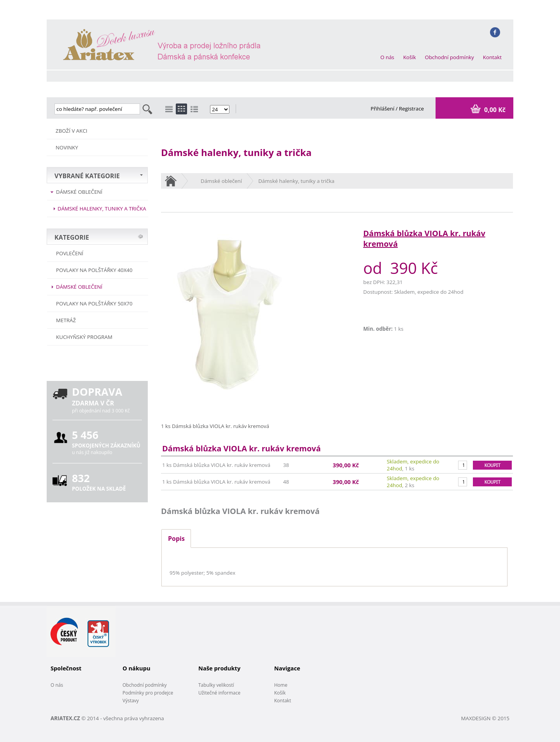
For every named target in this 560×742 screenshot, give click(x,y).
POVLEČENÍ (70, 253)
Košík (410, 57)
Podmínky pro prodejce (148, 693)
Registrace (411, 109)
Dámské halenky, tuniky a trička (102, 209)
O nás (387, 57)
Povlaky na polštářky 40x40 (94, 270)
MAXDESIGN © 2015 (485, 718)
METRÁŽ (66, 320)
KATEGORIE (72, 237)
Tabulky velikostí (216, 685)
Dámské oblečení (79, 192)
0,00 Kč (494, 110)
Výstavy (131, 701)
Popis (176, 539)
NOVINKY (67, 147)
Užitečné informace (219, 693)
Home (281, 685)
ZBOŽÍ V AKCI (72, 131)
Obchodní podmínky (450, 57)
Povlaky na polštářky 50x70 (94, 303)
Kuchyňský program (84, 337)
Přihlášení (383, 109)
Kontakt (492, 57)
